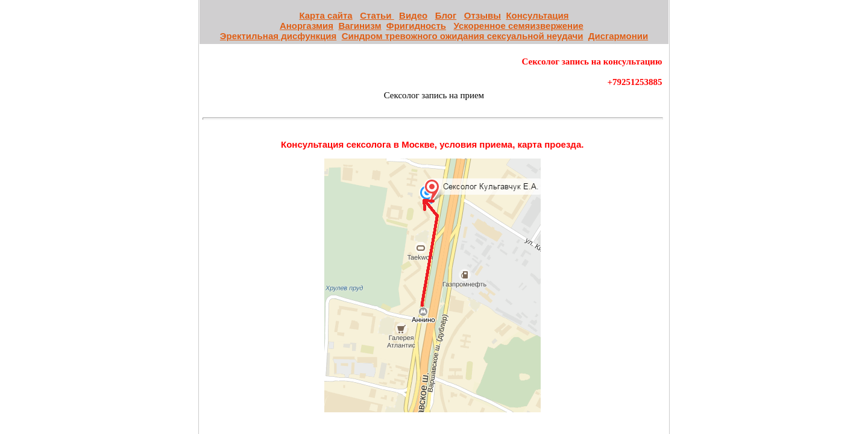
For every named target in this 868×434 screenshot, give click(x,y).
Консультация (537, 15)
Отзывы (483, 15)
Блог (446, 15)
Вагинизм (360, 26)
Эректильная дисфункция (278, 36)
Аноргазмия (307, 26)
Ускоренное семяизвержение (519, 26)
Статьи (377, 15)
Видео (413, 15)
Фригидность (416, 26)
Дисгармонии (618, 36)
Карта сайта (325, 15)
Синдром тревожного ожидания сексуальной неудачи (463, 36)
